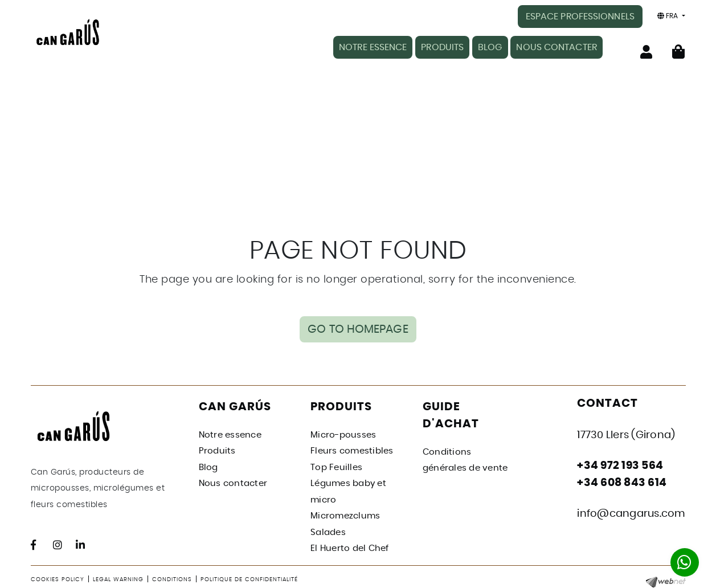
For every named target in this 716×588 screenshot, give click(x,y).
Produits (217, 449)
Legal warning (118, 577)
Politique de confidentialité (249, 577)
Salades (328, 530)
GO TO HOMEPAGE (358, 322)
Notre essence (230, 433)
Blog (208, 465)
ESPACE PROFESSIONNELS (580, 17)
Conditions (172, 577)
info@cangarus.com (631, 512)
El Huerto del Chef (350, 547)
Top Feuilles (336, 465)
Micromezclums (345, 514)
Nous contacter (233, 482)
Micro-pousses (343, 433)
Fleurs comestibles (352, 449)
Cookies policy (58, 577)
